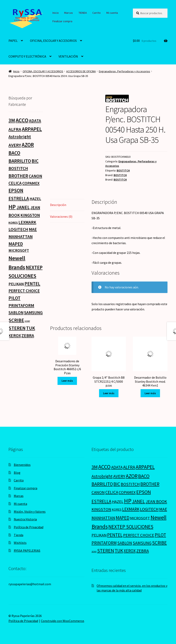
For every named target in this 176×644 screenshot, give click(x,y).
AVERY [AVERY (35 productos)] (15, 145)
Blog (17, 473)
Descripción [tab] (58, 205)
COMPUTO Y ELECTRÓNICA (27, 56)
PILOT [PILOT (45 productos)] (14, 298)
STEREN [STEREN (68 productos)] (17, 328)
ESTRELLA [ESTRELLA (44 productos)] (19, 198)
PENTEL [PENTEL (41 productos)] (32, 284)
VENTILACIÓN (68, 56)
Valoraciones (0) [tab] (61, 216)
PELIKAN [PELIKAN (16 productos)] (16, 284)
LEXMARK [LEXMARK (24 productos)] (27, 222)
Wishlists (20, 543)
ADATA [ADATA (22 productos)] (35, 121)
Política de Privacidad (29, 527)
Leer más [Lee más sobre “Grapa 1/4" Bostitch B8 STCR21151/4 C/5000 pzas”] (109, 393)
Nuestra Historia (25, 519)
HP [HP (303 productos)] (12, 207)
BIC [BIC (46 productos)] (35, 161)
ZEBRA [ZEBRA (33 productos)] (28, 335)
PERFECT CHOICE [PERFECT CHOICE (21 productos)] (24, 291)
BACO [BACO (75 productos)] (14, 153)
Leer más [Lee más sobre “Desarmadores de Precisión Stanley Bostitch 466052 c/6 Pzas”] (67, 381)
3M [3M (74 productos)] (12, 120)
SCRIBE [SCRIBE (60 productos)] (16, 320)
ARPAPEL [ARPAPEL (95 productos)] (32, 129)
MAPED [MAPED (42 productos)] (16, 244)
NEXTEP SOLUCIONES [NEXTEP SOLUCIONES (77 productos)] (131, 527)
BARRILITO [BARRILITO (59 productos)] (20, 161)
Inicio (56, 13)
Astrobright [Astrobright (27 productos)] (20, 137)
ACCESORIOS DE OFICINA (81, 71)
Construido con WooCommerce (62, 621)
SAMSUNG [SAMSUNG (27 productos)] (33, 313)
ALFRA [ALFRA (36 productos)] (15, 129)
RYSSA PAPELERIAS (27, 550)
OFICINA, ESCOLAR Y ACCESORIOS (53, 41)
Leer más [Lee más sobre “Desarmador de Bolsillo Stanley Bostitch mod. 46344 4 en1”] (150, 393)
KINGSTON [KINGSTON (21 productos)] (30, 215)
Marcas (69, 13)
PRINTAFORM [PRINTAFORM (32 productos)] (21, 305)
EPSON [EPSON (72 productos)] (16, 191)
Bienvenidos (22, 465)
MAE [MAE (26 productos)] (33, 229)
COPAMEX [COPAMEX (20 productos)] (31, 183)
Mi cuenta (112, 13)
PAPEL (13, 41)
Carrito (97, 13)
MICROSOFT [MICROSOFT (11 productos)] (19, 251)
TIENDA (83, 13)
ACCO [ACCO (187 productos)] (22, 120)
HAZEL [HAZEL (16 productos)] (35, 199)
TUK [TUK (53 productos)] (31, 328)
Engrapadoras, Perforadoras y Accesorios (124, 71)
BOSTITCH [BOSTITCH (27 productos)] (18, 168)
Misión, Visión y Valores (30, 512)
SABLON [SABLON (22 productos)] (16, 313)
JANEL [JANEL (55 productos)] (23, 207)
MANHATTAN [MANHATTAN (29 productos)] (21, 237)
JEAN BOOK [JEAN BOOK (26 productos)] (156, 502)
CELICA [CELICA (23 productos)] (15, 183)
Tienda (19, 535)
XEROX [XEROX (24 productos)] (15, 336)
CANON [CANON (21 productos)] (35, 176)
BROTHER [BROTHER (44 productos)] (18, 176)
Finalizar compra (62, 21)
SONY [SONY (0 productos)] (27, 321)
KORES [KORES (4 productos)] (13, 223)
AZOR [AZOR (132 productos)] (28, 145)
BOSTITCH (123, 170)
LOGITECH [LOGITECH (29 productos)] (18, 229)
